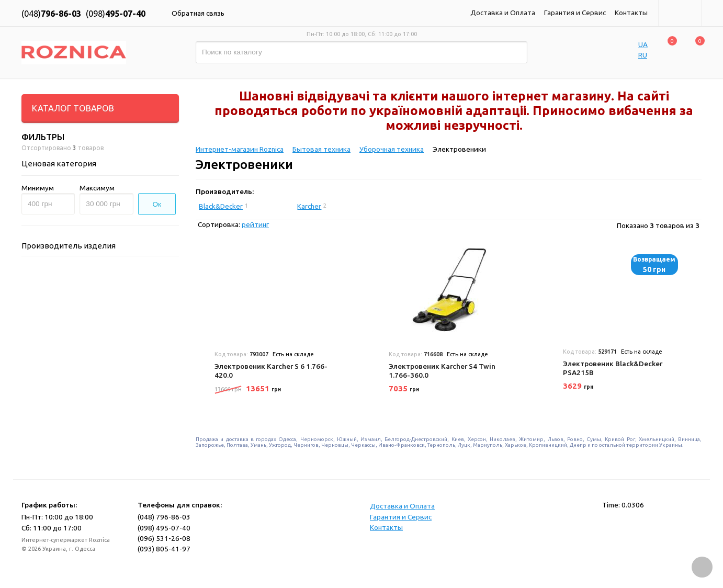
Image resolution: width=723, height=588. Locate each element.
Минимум (38, 188)
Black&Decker (221, 206)
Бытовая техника (321, 149)
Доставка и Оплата (503, 13)
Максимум (97, 188)
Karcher (309, 206)
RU (643, 55)
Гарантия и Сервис (575, 13)
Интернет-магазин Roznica (240, 149)
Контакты (631, 13)
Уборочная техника (392, 149)
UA (643, 44)
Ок (157, 204)
